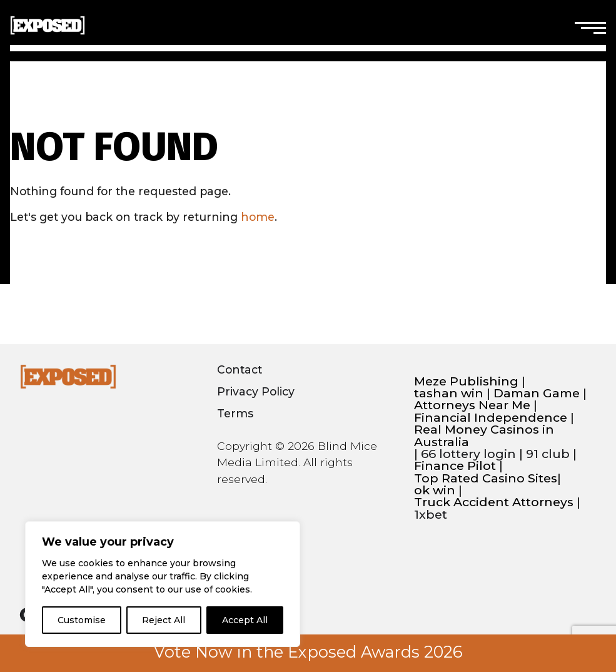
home (258, 217)
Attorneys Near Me (472, 405)
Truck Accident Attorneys (494, 502)
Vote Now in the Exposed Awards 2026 (308, 652)
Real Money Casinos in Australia (484, 436)
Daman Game (537, 393)
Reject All (164, 620)
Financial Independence (491, 418)
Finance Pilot (455, 466)
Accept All (245, 620)
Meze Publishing (466, 381)
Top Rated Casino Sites (486, 478)
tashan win (449, 393)
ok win (435, 490)
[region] (163, 584)
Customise (82, 620)
